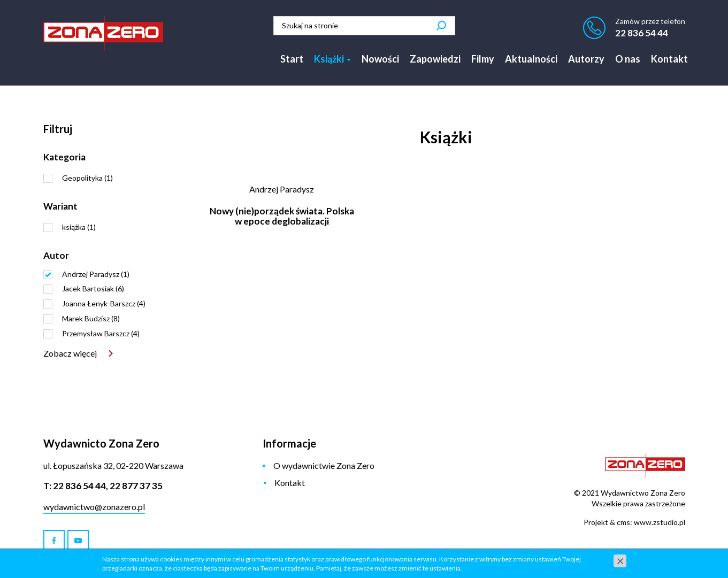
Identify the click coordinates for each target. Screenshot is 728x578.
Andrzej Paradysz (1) (96, 274)
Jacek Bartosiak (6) (93, 288)
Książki (332, 59)
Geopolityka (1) (87, 178)
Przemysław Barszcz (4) (101, 333)
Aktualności (531, 59)
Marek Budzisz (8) (91, 318)
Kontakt (669, 59)
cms (623, 522)
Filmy (483, 59)
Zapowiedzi (435, 59)
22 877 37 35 (136, 486)
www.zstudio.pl (660, 522)
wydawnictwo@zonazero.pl (94, 507)
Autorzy (586, 59)
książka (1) (79, 227)
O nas (628, 59)
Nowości (380, 59)
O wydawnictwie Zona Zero (324, 465)
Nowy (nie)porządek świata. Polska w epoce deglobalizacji (282, 216)
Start (292, 59)
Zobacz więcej (70, 353)
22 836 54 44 (642, 33)
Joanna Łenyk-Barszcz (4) (104, 303)
